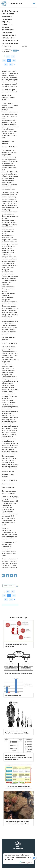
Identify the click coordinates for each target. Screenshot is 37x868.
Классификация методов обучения (18, 787)
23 (13, 56)
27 (6, 64)
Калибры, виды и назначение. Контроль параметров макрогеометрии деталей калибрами (18, 758)
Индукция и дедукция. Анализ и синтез (18, 673)
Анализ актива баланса (13, 696)
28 (11, 64)
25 (9, 60)
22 (8, 56)
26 (14, 60)
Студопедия (12, 4)
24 (4, 60)
